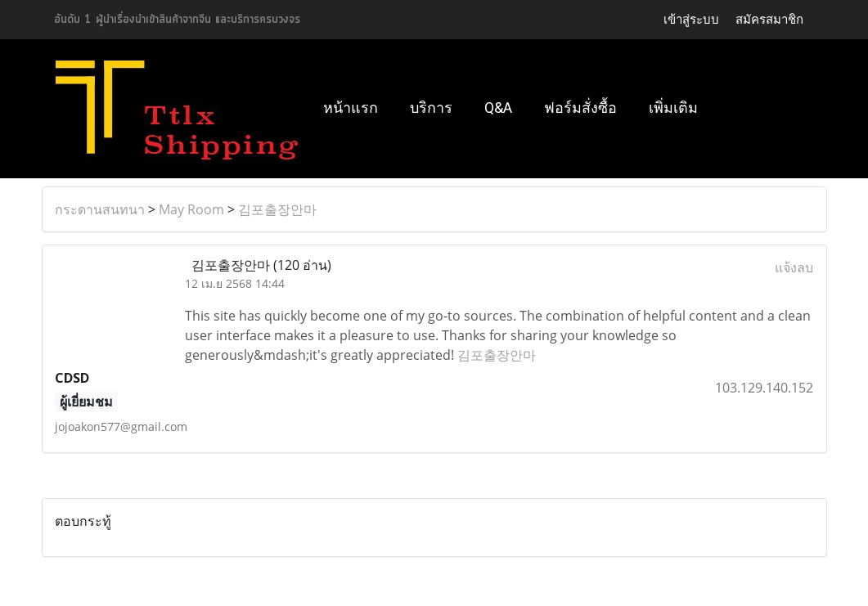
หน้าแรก (351, 108)
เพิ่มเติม (673, 108)
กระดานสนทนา (100, 209)
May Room (191, 209)
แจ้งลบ (794, 267)
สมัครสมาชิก (769, 19)
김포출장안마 (277, 209)
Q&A (498, 108)
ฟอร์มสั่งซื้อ (580, 108)
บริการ (431, 108)
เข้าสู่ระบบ (691, 19)
